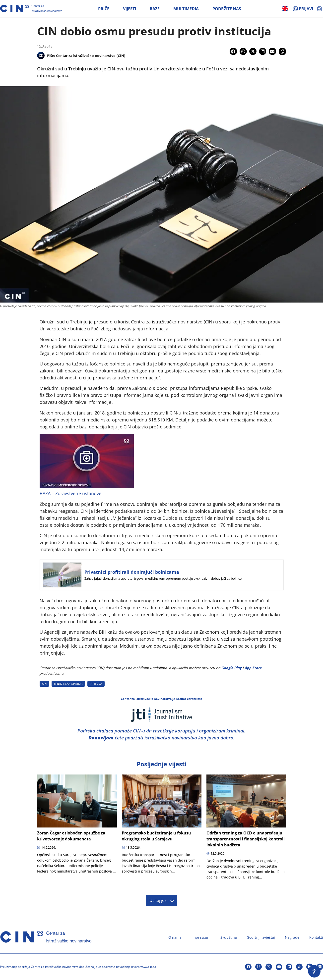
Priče (104, 9)
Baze (155, 9)
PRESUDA (96, 684)
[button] (233, 51)
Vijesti (129, 9)
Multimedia (186, 9)
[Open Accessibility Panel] (314, 971)
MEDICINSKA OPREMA (68, 684)
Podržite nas (227, 9)
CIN (44, 684)
